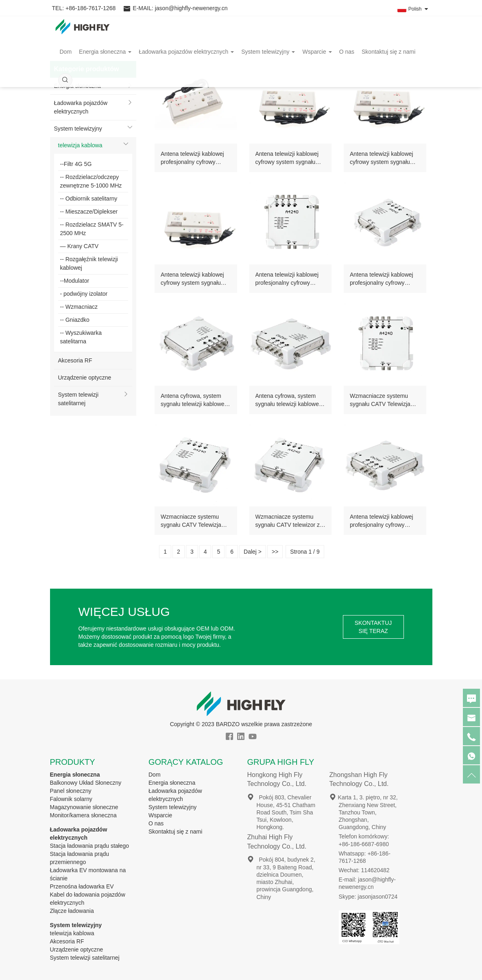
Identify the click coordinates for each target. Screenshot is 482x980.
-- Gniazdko (75, 320)
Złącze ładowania (72, 911)
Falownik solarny (71, 799)
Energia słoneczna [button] (105, 59)
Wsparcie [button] (317, 59)
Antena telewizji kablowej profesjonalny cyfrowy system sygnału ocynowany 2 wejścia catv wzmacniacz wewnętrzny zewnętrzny (384, 279)
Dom (66, 59)
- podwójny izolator (84, 294)
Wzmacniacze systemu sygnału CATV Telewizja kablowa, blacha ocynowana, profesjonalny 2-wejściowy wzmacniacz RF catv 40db (194, 521)
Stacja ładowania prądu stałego (90, 846)
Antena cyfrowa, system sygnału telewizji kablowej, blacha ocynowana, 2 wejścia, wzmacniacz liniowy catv (194, 400)
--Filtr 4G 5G (76, 164)
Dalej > (253, 552)
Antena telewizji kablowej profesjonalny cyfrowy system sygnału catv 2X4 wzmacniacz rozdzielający (193, 158)
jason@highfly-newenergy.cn (191, 8)
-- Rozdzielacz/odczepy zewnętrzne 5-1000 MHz (91, 181)
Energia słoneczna (75, 775)
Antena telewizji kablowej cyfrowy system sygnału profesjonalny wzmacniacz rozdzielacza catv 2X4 (289, 158)
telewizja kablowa (80, 145)
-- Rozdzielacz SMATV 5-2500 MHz (92, 229)
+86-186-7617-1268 (91, 8)
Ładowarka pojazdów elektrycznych (81, 107)
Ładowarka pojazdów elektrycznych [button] (186, 59)
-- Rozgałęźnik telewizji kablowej (89, 263)
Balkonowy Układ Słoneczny (86, 783)
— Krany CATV (80, 246)
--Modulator (75, 281)
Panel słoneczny (71, 791)
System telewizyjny (78, 129)
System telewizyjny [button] (268, 59)
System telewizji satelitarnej (79, 399)
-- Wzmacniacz (79, 307)
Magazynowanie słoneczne (84, 807)
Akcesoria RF (75, 360)
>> (275, 552)
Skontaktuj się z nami (388, 59)
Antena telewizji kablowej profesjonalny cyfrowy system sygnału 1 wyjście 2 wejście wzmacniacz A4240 (290, 279)
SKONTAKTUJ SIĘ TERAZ (373, 627)
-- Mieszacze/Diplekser (89, 212)
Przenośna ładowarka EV (82, 886)
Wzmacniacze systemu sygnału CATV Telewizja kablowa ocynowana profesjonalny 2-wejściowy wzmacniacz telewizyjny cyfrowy (383, 400)
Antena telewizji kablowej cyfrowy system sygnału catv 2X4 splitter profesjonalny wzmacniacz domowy (194, 279)
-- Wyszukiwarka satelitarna (81, 337)
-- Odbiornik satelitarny (89, 199)
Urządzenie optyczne (85, 378)
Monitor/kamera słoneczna (83, 815)
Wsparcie (160, 815)
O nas (347, 59)
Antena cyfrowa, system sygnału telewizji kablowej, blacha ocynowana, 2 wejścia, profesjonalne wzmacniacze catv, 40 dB (289, 400)
